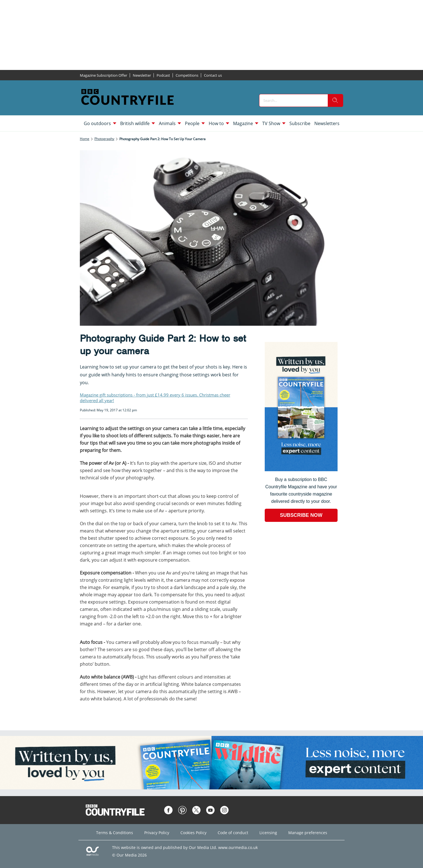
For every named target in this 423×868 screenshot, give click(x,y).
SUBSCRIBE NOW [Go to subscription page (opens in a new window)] (301, 515)
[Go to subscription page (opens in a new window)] (301, 470)
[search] (335, 100)
